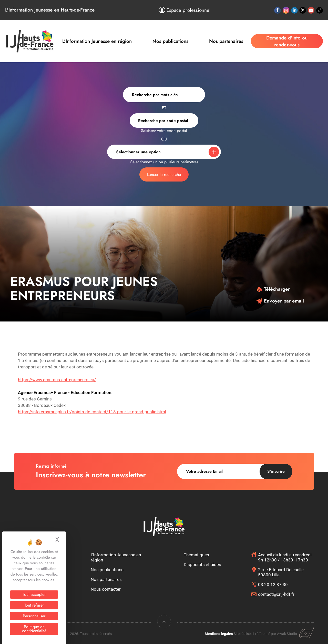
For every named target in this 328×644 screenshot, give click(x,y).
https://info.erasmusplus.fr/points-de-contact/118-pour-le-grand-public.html (92, 412)
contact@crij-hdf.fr (276, 594)
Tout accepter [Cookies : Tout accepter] (34, 594)
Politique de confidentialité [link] (34, 629)
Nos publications (170, 41)
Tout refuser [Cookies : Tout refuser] (34, 605)
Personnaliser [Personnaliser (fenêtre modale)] (34, 616)
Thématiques (196, 555)
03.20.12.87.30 (273, 585)
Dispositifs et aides (202, 565)
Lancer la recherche (164, 174)
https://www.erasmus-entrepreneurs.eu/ (57, 380)
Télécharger (273, 289)
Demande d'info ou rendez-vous (287, 41)
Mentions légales (219, 634)
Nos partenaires (226, 41)
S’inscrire (276, 471)
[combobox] (164, 120)
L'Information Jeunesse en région (97, 41)
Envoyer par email (280, 301)
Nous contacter (106, 589)
